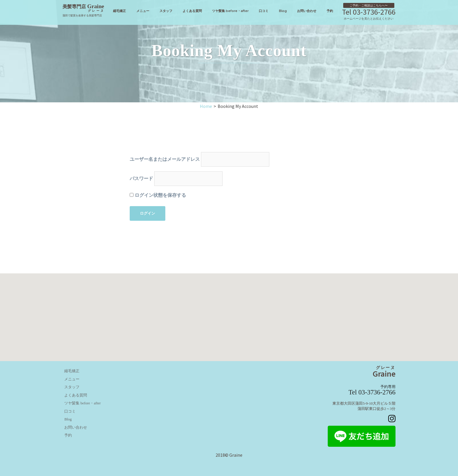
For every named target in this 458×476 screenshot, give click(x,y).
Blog (283, 11)
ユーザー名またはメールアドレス (165, 159)
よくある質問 (192, 11)
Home (206, 106)
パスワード (141, 178)
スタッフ (166, 11)
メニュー (143, 11)
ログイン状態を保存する (158, 195)
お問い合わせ (307, 11)
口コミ (264, 11)
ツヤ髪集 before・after (230, 11)
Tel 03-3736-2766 (369, 12)
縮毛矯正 (119, 11)
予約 (330, 11)
